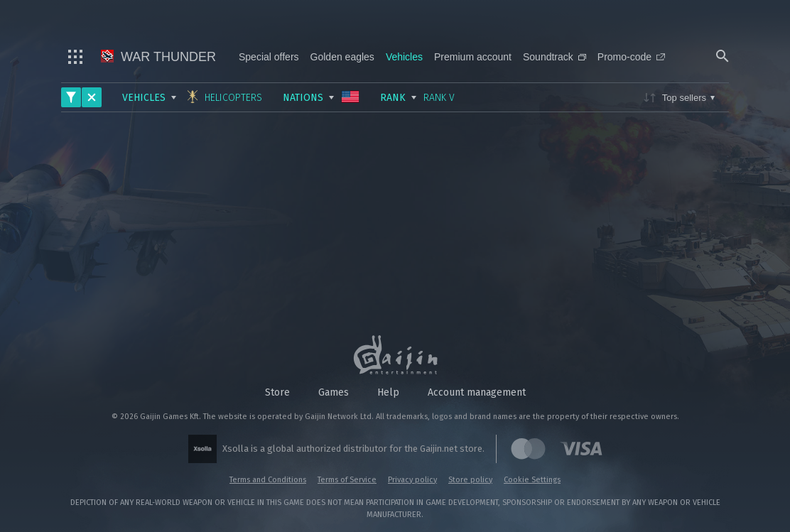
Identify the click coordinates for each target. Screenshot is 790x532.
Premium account (473, 57)
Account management (477, 392)
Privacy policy (412, 480)
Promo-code (631, 57)
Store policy (470, 480)
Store (277, 392)
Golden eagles (342, 57)
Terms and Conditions (268, 480)
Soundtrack (554, 57)
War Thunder (158, 57)
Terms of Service (347, 480)
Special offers (269, 57)
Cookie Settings (532, 480)
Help (388, 392)
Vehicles (404, 57)
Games (334, 392)
